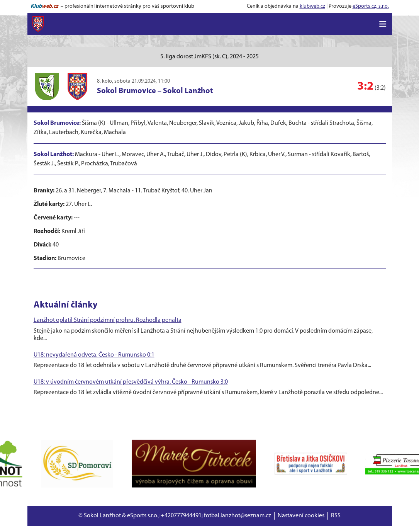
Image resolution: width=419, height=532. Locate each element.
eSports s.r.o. (143, 516)
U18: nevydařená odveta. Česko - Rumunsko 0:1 (94, 355)
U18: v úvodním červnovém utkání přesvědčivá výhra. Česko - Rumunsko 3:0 (131, 382)
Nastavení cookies (301, 516)
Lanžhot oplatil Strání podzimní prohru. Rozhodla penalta (108, 320)
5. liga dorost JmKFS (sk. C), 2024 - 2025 (210, 57)
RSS (336, 516)
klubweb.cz (312, 6)
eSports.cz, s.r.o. (371, 6)
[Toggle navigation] (383, 24)
